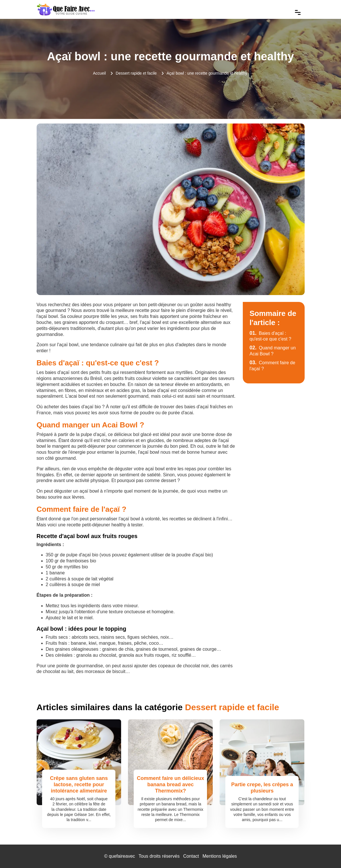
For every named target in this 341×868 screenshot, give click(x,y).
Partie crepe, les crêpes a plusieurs (262, 788)
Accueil (99, 73)
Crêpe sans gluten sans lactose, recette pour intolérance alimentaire (79, 784)
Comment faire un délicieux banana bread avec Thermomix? (170, 784)
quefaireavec (122, 856)
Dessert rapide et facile (136, 73)
